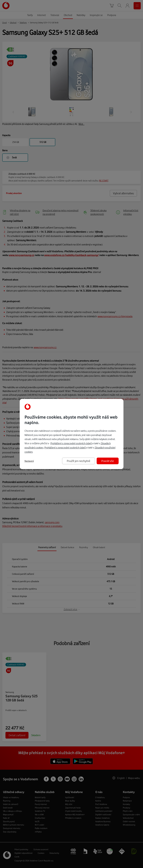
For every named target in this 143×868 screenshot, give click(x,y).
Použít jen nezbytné (79, 461)
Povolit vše (108, 461)
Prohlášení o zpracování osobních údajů (71, 443)
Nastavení (29, 461)
